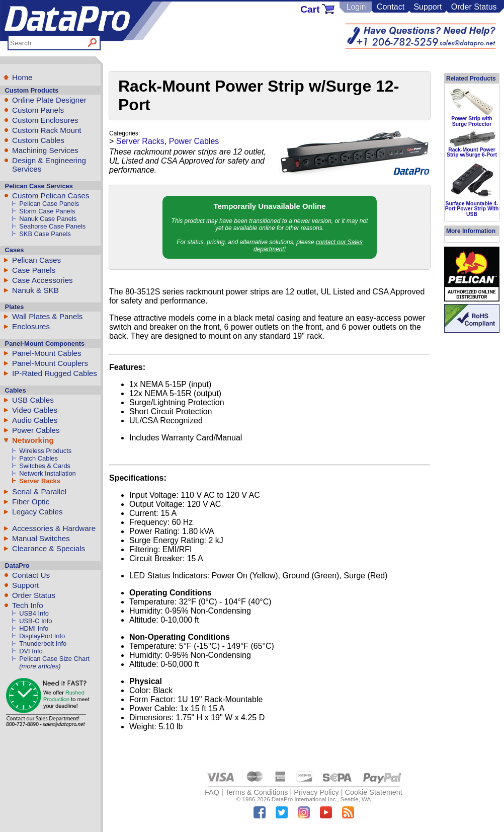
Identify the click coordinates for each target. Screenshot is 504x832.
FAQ (212, 792)
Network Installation (48, 473)
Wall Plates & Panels (47, 316)
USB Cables (33, 400)
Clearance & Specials (49, 548)
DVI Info (31, 651)
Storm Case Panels (47, 211)
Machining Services (45, 150)
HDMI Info (34, 628)
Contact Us (31, 575)
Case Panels (34, 270)
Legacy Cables (37, 512)
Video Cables (35, 410)
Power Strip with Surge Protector (472, 121)
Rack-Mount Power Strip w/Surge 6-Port (472, 152)
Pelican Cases (36, 260)
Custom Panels (38, 110)
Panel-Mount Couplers (50, 363)
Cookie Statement (373, 792)
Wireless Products (45, 451)
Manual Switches (41, 538)
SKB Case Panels (45, 234)
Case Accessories (43, 280)
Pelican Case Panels (49, 204)
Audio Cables (35, 420)
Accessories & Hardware (54, 528)
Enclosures (31, 326)
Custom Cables (38, 140)
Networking (33, 440)
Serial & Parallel (39, 491)
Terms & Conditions (257, 792)
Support (428, 7)
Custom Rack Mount (47, 130)
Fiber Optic (31, 502)
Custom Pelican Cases (51, 196)
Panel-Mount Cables (47, 353)
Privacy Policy (316, 792)
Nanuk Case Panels (48, 219)
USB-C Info (35, 621)
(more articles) (40, 666)
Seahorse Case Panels (52, 226)
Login (356, 7)
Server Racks (40, 481)
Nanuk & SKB (35, 290)
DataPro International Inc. (305, 799)
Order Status (474, 7)
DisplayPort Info (42, 636)
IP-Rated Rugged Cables (55, 373)
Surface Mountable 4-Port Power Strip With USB (472, 209)
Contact (391, 7)
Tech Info (28, 605)
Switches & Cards (45, 466)
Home (22, 77)
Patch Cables (38, 458)
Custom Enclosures (45, 120)
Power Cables (36, 430)
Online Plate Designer (49, 100)
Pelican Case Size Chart (54, 659)
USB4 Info (34, 613)
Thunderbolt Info (43, 644)
